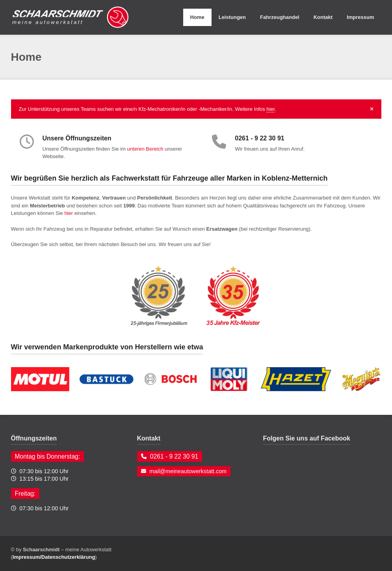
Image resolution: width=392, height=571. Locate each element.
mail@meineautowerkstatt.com (188, 471)
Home (197, 17)
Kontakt (323, 17)
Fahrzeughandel (280, 17)
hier (270, 109)
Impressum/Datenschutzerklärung (54, 557)
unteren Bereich (145, 149)
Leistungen (232, 17)
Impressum (360, 17)
